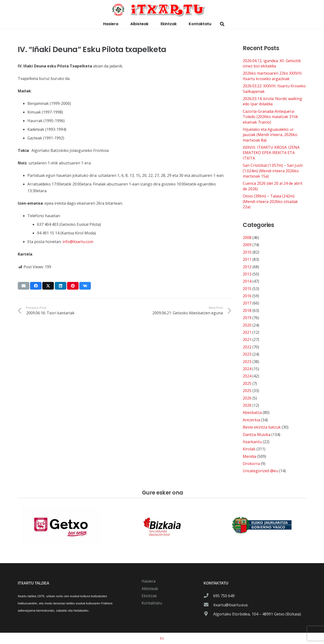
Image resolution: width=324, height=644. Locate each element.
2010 (247, 252)
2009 (247, 245)
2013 (247, 274)
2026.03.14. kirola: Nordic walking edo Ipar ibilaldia (272, 101)
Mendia (249, 456)
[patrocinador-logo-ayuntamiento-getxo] (62, 525)
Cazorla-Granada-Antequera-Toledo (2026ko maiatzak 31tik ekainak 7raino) (270, 117)
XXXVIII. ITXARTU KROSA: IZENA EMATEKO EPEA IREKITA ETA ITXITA (271, 153)
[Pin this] (73, 286)
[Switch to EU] (162, 638)
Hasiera (149, 581)
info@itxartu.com (78, 242)
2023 (247, 354)
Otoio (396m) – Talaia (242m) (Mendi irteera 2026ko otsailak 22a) (270, 201)
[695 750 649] (208, 596)
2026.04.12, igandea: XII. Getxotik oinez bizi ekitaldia (272, 63)
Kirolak (249, 449)
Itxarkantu (252, 442)
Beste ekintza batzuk (262, 427)
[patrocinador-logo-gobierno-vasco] (262, 525)
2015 (247, 289)
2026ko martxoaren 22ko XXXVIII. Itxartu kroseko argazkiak (273, 76)
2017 (247, 303)
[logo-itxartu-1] (162, 10)
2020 (247, 325)
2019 (247, 318)
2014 (247, 281)
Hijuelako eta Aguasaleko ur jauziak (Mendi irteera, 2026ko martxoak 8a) (270, 135)
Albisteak (150, 589)
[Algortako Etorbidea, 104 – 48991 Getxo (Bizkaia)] (208, 614)
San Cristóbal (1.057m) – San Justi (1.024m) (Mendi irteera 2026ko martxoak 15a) (273, 171)
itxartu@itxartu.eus (231, 605)
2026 (247, 398)
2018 (247, 310)
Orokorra (251, 464)
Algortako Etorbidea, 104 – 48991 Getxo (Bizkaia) (257, 614)
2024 (247, 369)
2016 (247, 296)
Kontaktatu (152, 603)
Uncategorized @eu (260, 471)
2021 (247, 332)
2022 (247, 347)
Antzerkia (251, 420)
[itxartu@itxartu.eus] (208, 605)
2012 (247, 267)
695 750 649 (224, 596)
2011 (247, 259)
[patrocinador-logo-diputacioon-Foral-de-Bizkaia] (162, 525)
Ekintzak (149, 596)
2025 (247, 383)
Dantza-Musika (257, 435)
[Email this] (24, 286)
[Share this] (36, 286)
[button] (222, 24)
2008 (247, 238)
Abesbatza (252, 412)
